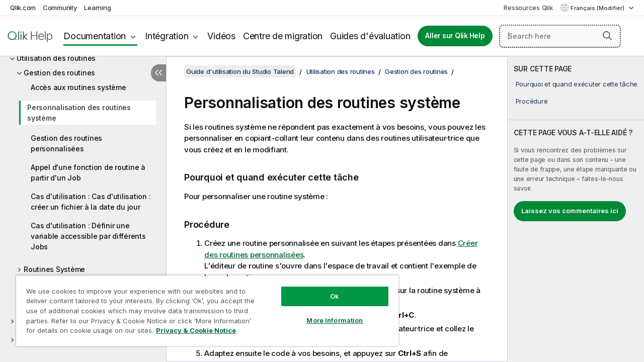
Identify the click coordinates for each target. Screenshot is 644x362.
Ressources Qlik (528, 8)
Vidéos (221, 36)
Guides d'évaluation (370, 36)
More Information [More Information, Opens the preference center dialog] (327, 313)
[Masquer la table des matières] (158, 73)
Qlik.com (23, 8)
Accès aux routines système (78, 87)
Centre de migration (283, 36)
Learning (97, 8)
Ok (327, 289)
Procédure (532, 101)
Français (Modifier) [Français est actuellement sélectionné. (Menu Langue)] (598, 8)
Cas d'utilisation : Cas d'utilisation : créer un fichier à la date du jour (91, 202)
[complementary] (576, 209)
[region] (203, 307)
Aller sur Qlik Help (455, 36)
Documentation (95, 36)
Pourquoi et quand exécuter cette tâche (577, 84)
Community (60, 8)
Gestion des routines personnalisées (66, 143)
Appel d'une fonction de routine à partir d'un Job (88, 172)
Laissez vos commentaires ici (570, 211)
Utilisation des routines (56, 58)
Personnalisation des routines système (79, 113)
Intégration (167, 36)
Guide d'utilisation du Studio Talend (240, 71)
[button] (607, 36)
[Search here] (560, 36)
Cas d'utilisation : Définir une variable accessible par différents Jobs (88, 236)
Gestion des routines (59, 73)
